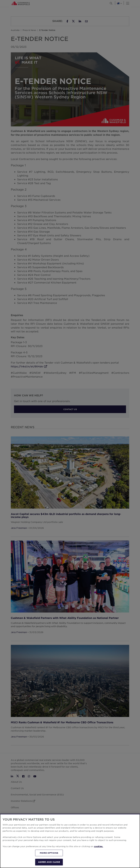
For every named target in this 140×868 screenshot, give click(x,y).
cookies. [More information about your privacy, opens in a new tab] (99, 846)
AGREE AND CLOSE (49, 862)
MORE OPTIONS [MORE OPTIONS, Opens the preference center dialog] (49, 853)
